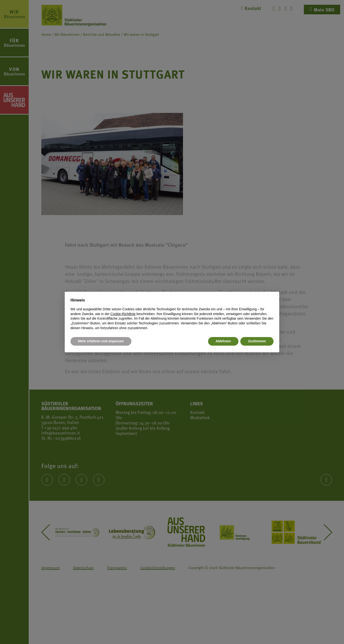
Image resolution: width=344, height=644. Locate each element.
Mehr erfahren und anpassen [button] (101, 341)
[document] (172, 314)
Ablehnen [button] (223, 341)
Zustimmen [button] (257, 341)
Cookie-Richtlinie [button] (123, 314)
